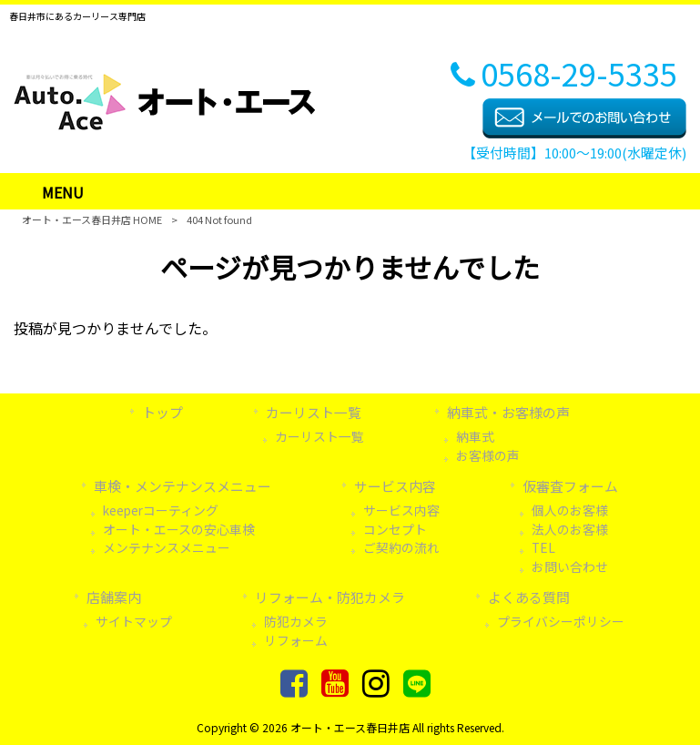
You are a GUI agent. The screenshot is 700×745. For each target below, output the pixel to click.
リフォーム (296, 640)
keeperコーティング (161, 510)
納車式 (475, 436)
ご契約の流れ (401, 547)
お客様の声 (488, 455)
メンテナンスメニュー (167, 547)
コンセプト (395, 529)
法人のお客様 (570, 529)
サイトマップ (134, 621)
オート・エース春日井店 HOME (92, 219)
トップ (162, 412)
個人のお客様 (570, 510)
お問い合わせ (570, 566)
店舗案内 (114, 597)
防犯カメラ (296, 621)
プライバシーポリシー (561, 621)
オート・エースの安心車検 (179, 529)
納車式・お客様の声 (508, 412)
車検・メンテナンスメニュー (183, 486)
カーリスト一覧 (314, 412)
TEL (543, 547)
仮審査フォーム (570, 486)
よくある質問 (529, 597)
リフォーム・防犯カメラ (330, 597)
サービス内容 (395, 486)
